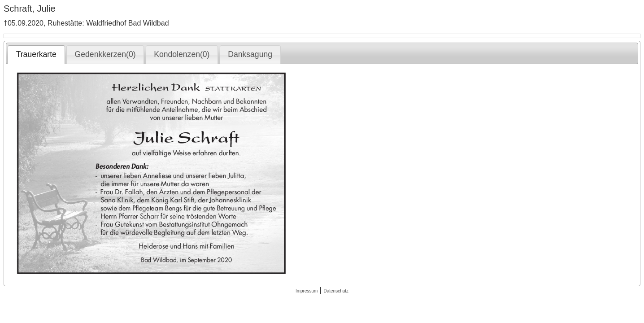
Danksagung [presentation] (250, 54)
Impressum (307, 291)
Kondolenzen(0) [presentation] (182, 54)
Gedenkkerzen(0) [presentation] (105, 54)
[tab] (36, 55)
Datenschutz (336, 291)
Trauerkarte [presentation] (36, 54)
